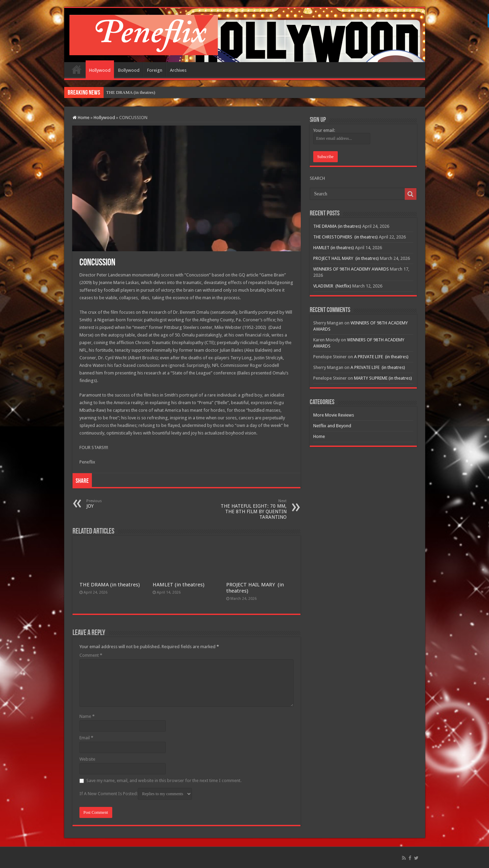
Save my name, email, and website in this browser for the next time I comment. (164, 781)
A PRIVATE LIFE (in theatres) (381, 357)
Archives (178, 70)
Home (77, 69)
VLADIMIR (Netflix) (332, 286)
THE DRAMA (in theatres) (131, 92)
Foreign (155, 70)
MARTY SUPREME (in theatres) (383, 378)
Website (87, 759)
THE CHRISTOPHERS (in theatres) (346, 237)
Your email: (324, 130)
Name (87, 716)
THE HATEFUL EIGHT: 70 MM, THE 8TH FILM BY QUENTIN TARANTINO (251, 509)
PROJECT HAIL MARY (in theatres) (346, 258)
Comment (91, 655)
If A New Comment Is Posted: (136, 794)
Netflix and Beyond (332, 426)
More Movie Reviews (334, 415)
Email (86, 738)
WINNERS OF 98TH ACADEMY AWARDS (351, 269)
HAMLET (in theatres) (179, 585)
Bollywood (129, 70)
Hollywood (100, 70)
